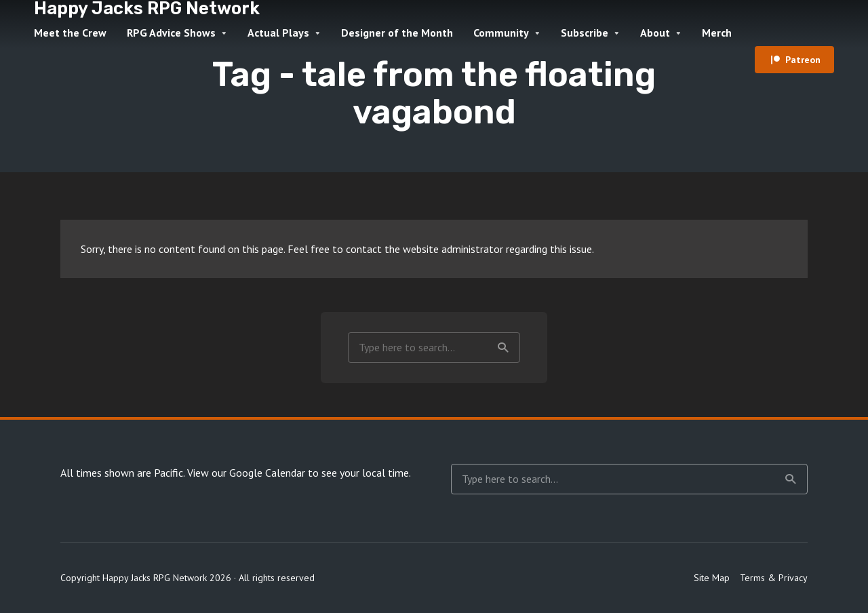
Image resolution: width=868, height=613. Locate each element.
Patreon (803, 60)
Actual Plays (278, 33)
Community (501, 33)
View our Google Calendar (246, 473)
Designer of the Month (397, 33)
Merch (717, 33)
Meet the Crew (70, 33)
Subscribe (585, 33)
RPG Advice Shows (171, 33)
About (655, 33)
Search (503, 348)
